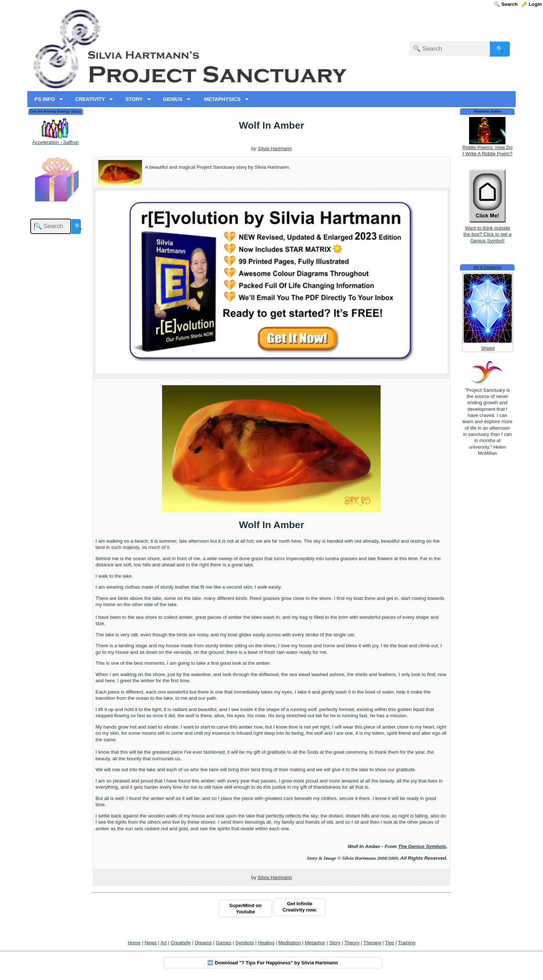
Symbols (245, 943)
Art (164, 943)
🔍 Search (506, 4)
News (151, 943)
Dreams (203, 943)
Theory (352, 943)
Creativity (181, 943)
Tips (389, 943)
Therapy (372, 943)
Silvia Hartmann (275, 149)
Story (335, 943)
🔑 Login (532, 4)
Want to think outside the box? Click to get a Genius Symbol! (487, 231)
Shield (488, 348)
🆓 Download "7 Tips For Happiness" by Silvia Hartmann (273, 963)
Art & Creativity (488, 267)
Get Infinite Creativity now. (300, 907)
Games (223, 943)
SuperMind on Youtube (246, 909)
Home (134, 943)
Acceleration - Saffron (56, 142)
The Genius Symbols (422, 846)
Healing (266, 943)
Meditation (290, 943)
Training (407, 943)
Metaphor (315, 943)
